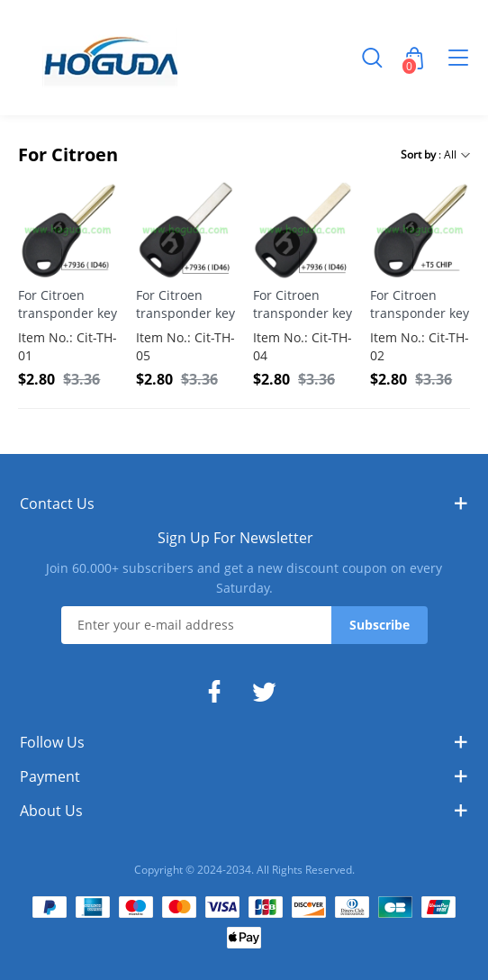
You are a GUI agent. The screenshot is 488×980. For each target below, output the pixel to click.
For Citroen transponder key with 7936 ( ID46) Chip (68, 304)
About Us (51, 811)
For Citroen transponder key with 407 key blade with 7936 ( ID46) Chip (185, 304)
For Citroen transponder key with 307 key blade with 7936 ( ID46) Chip (303, 304)
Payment (50, 776)
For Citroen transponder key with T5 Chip (420, 304)
